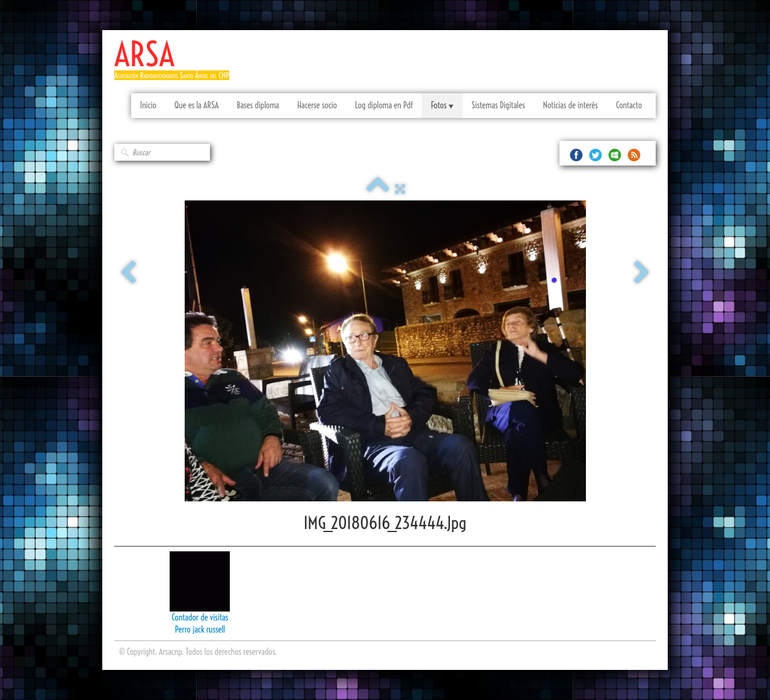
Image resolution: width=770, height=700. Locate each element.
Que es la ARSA (197, 105)
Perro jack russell (200, 630)
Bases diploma (258, 105)
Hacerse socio (317, 105)
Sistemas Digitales (498, 105)
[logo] (176, 65)
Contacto (629, 105)
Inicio (148, 105)
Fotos (442, 105)
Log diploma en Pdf (384, 105)
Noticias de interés (571, 105)
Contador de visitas (200, 618)
